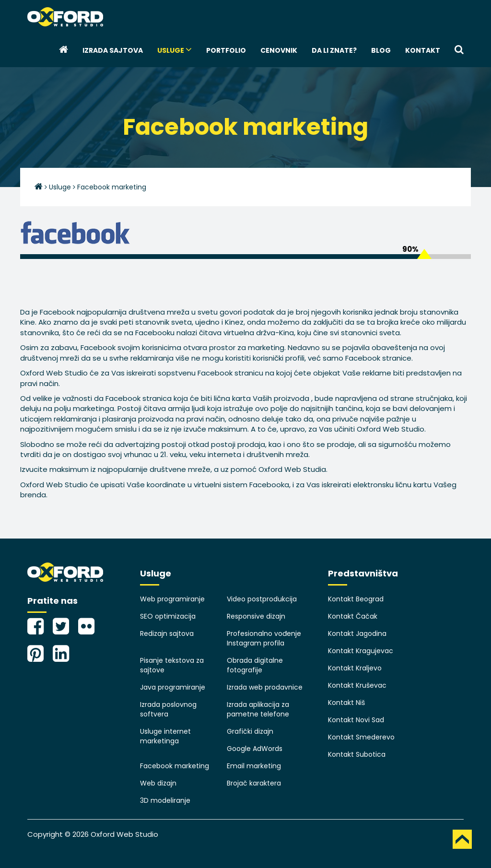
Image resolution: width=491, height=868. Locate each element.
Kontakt (423, 50)
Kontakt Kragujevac (361, 651)
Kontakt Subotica (357, 754)
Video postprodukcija (262, 599)
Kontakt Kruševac (357, 685)
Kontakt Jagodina (357, 633)
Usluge (175, 50)
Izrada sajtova (113, 50)
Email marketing (254, 766)
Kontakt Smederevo (361, 737)
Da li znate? (334, 50)
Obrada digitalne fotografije (255, 665)
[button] (459, 50)
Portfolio (226, 50)
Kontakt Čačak (353, 616)
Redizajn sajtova (167, 633)
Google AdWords (255, 749)
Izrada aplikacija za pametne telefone (258, 709)
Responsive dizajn (256, 616)
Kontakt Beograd (356, 599)
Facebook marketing (175, 766)
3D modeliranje (165, 800)
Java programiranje (173, 687)
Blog (381, 50)
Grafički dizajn (250, 731)
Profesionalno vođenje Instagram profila (264, 638)
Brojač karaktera (254, 783)
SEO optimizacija (168, 616)
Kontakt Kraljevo (355, 668)
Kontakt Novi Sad (356, 720)
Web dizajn (158, 783)
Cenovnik (279, 50)
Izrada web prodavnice (265, 687)
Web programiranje (172, 599)
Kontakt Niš (346, 703)
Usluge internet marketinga (165, 736)
